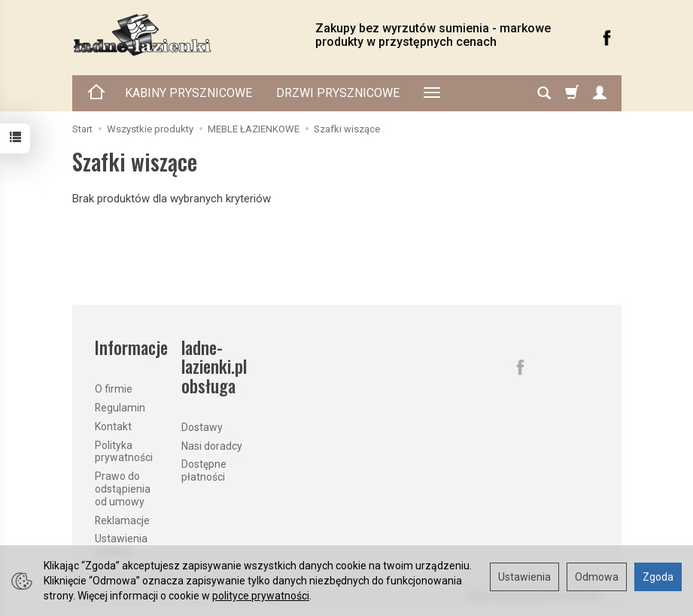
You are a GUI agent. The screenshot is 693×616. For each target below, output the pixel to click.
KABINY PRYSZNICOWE (188, 93)
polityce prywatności (261, 596)
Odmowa (597, 577)
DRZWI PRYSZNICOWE (338, 93)
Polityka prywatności (124, 452)
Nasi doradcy (212, 446)
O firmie (114, 389)
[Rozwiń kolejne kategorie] (432, 93)
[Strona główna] (182, 35)
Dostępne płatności (204, 470)
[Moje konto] (600, 93)
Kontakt (113, 426)
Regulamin (120, 408)
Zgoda (658, 577)
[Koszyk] (572, 93)
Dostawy (202, 427)
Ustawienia (524, 577)
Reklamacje (122, 520)
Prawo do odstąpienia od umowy (123, 489)
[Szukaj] (544, 93)
